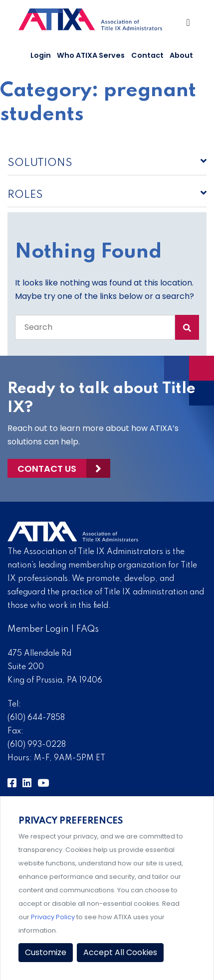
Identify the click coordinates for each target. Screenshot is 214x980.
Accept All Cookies (120, 952)
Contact (147, 55)
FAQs (88, 629)
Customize (46, 952)
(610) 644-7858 (36, 718)
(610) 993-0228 (37, 745)
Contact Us (47, 469)
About (181, 55)
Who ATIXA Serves (91, 55)
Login (41, 55)
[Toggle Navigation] (189, 25)
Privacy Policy (53, 917)
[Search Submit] (187, 327)
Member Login (38, 629)
